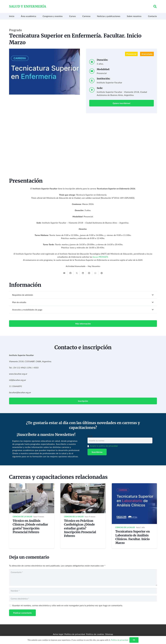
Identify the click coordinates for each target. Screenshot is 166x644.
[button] (155, 7)
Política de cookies (95, 634)
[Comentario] (83, 578)
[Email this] (64, 273)
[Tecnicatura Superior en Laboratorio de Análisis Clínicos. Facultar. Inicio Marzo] (134, 485)
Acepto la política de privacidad (104, 446)
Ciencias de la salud (23, 517)
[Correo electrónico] (83, 599)
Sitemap (109, 634)
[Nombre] (83, 591)
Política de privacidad (75, 634)
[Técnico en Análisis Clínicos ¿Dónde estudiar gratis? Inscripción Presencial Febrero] (32, 485)
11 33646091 (16, 386)
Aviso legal (58, 634)
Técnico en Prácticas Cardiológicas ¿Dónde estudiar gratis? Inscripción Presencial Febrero (80, 528)
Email (90, 436)
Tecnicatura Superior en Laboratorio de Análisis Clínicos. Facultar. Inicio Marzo (133, 537)
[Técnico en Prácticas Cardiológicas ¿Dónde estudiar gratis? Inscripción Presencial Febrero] (83, 485)
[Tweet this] (77, 273)
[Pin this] (89, 273)
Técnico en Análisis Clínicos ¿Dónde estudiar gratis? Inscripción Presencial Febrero (30, 526)
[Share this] (71, 273)
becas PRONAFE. (101, 257)
